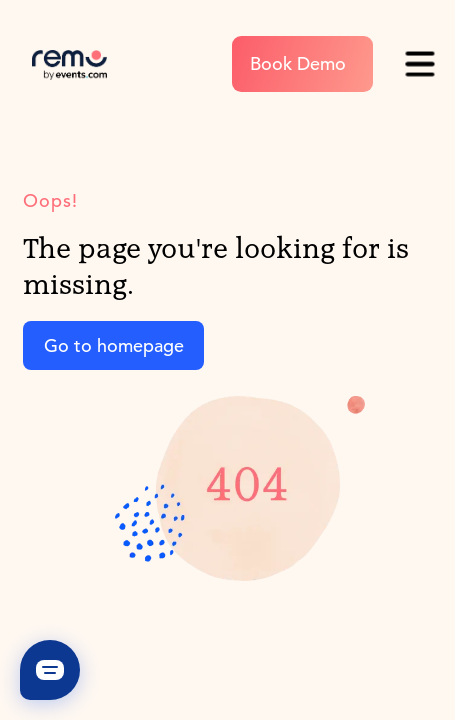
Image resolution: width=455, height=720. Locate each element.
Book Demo (298, 63)
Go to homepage (114, 345)
